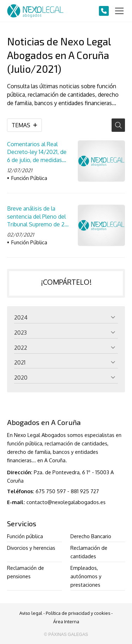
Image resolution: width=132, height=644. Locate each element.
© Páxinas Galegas (66, 635)
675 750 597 (51, 491)
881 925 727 (85, 491)
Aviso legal (31, 613)
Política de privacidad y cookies (78, 613)
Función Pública (29, 178)
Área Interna (66, 622)
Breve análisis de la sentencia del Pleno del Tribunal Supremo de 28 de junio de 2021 (37, 217)
